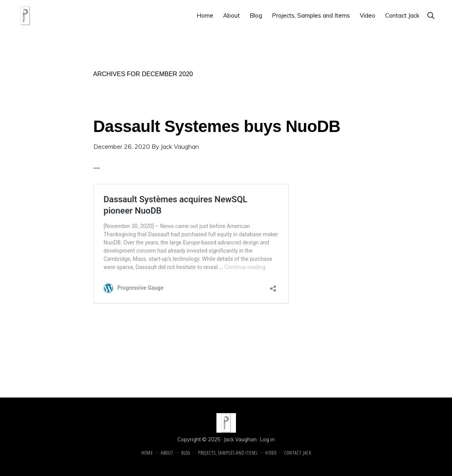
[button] (431, 15)
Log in (267, 439)
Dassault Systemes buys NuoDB (217, 126)
